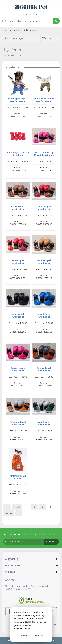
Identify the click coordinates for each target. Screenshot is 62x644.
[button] (48, 39)
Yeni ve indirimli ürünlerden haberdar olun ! (31, 534)
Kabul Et (39, 636)
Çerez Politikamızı (23, 625)
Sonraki (9, 513)
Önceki (17, 507)
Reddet (24, 636)
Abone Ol (52, 542)
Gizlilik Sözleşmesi (34, 622)
